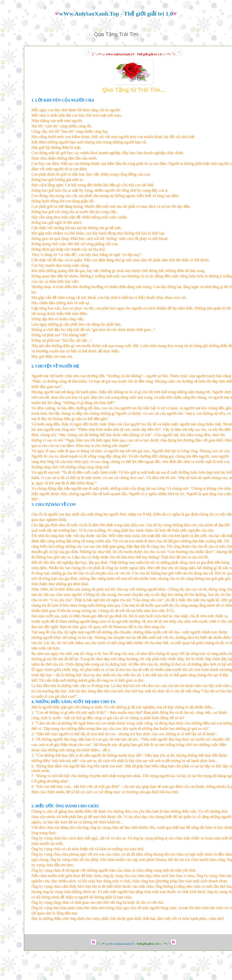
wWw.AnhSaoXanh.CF (121, 944)
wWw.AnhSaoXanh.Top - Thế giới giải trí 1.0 (116, 14)
